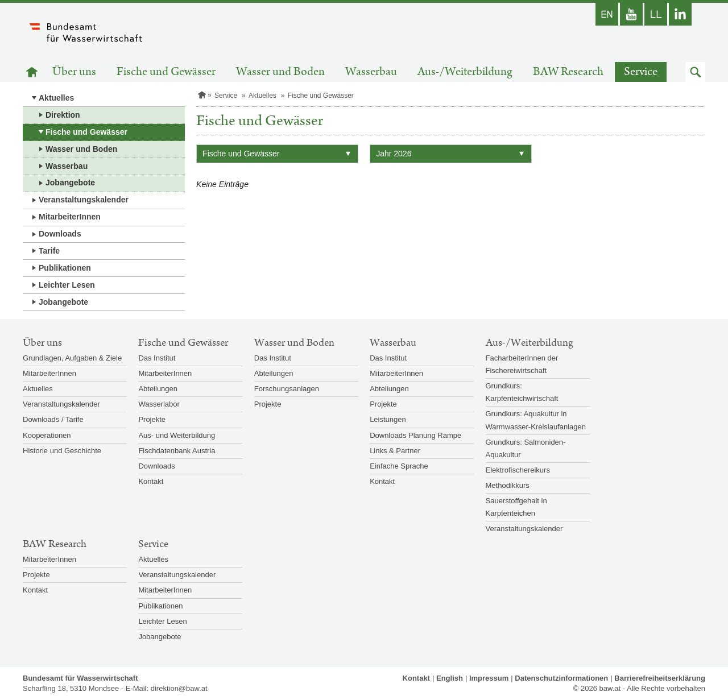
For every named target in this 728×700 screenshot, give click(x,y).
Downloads (60, 234)
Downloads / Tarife (53, 419)
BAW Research (568, 72)
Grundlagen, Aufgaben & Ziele (72, 358)
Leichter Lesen (67, 285)
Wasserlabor (159, 404)
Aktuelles (56, 98)
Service (641, 72)
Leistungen (388, 419)
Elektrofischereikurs (518, 470)
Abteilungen (158, 389)
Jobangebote (70, 183)
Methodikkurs (508, 485)
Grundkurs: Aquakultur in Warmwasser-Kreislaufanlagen (536, 420)
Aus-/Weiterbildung (465, 72)
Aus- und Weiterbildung (177, 435)
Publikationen (65, 268)
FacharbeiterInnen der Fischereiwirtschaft (522, 364)
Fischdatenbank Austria (177, 451)
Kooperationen (47, 435)
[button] (695, 72)
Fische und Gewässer (166, 72)
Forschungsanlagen (287, 389)
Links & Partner (395, 451)
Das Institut (157, 358)
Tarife (49, 251)
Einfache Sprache (399, 466)
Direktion (63, 115)
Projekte (152, 419)
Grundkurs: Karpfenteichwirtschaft (522, 392)
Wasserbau (371, 72)
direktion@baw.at (179, 688)
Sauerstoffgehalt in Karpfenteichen (516, 507)
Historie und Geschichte (62, 451)
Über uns (74, 72)
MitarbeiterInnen (70, 217)
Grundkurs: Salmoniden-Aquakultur (526, 448)
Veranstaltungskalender (84, 200)
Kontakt (151, 481)
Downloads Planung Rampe (415, 435)
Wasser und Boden (280, 72)
